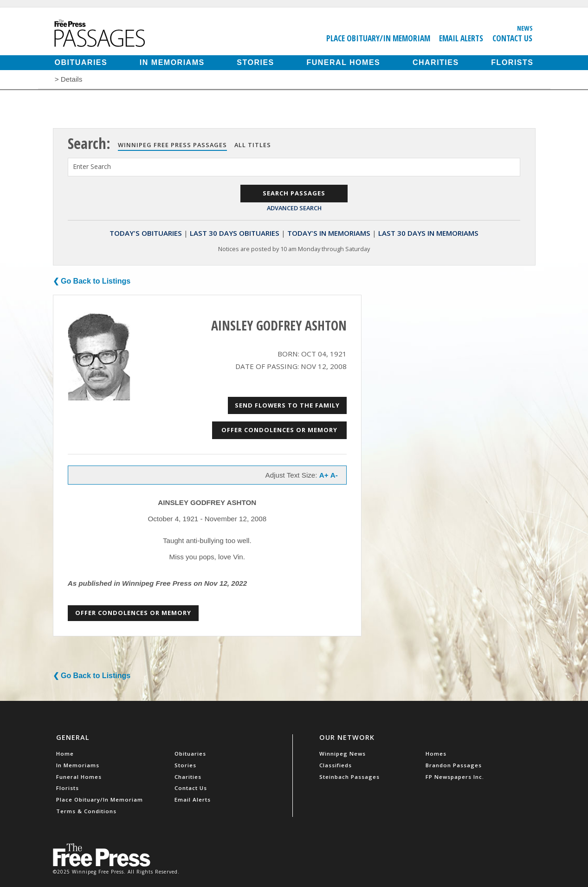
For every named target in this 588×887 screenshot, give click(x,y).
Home (65, 754)
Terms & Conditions (86, 811)
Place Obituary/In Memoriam (378, 38)
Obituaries (81, 62)
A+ (324, 475)
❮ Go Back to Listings (92, 281)
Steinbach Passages (349, 777)
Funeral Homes (343, 62)
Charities (436, 62)
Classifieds (336, 765)
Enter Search (92, 166)
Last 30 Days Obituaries (235, 233)
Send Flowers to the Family (287, 405)
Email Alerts (461, 38)
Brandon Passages (454, 765)
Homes (436, 754)
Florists (512, 62)
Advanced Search (294, 208)
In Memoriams (172, 62)
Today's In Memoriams (329, 233)
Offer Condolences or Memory (279, 430)
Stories (255, 62)
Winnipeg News (342, 754)
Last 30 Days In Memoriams (428, 233)
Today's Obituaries (146, 233)
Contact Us (512, 38)
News (525, 28)
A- (334, 475)
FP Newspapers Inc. (455, 777)
